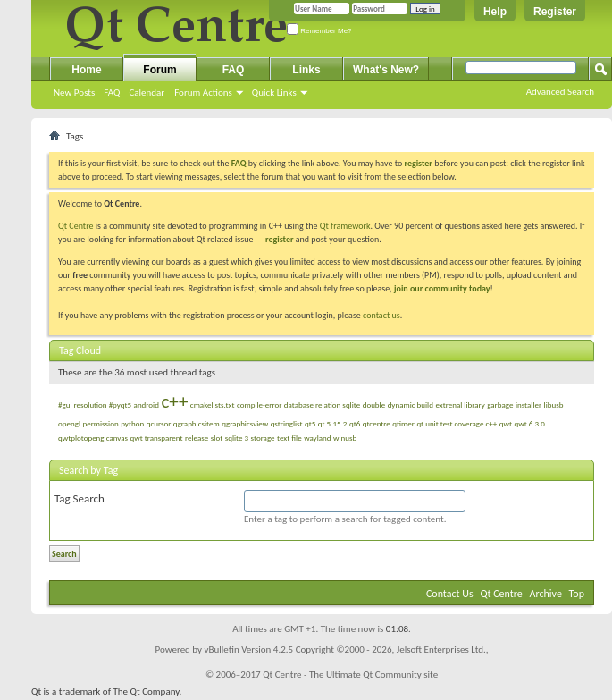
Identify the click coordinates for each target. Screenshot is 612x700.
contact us (381, 315)
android (147, 405)
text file (289, 438)
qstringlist (287, 423)
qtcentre (377, 423)
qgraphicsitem (197, 423)
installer (528, 405)
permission (100, 423)
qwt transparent (157, 438)
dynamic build (411, 405)
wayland (317, 438)
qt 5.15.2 (333, 423)
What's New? (386, 70)
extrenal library (460, 405)
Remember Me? (319, 31)
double (374, 405)
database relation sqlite (322, 405)
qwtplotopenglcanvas (93, 438)
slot (217, 438)
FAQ (112, 93)
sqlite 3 (237, 438)
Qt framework (345, 226)
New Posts (74, 93)
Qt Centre (76, 226)
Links (306, 70)
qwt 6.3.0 (529, 423)
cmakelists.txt (213, 405)
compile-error (259, 405)
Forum (159, 70)
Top (577, 594)
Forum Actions (203, 93)
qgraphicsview (245, 423)
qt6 (355, 423)
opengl (69, 423)
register (279, 239)
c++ (174, 401)
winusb (345, 438)
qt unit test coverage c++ (457, 423)
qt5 (310, 423)
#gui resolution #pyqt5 (95, 405)
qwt (506, 423)
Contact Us (450, 594)
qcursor (159, 423)
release (197, 438)
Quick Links (274, 93)
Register (555, 12)
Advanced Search (560, 92)
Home (86, 70)
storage (263, 438)
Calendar (147, 93)
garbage (500, 405)
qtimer (403, 423)
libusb (554, 405)
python (132, 423)
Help (495, 12)
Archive (546, 594)
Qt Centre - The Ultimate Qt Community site (350, 675)
